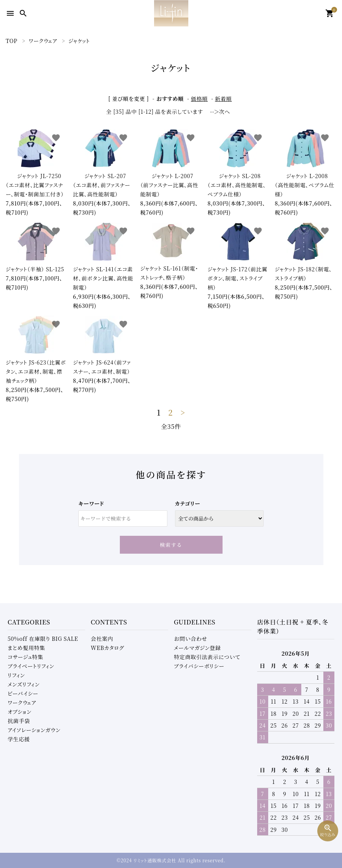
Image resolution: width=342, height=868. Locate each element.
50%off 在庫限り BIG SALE (43, 639)
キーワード (91, 503)
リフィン (16, 675)
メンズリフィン (24, 684)
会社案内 (102, 639)
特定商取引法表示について (207, 657)
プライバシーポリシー (199, 666)
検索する (171, 545)
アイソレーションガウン (34, 730)
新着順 (223, 99)
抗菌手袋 (19, 721)
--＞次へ (220, 111)
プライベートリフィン (31, 666)
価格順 (199, 99)
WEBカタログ (108, 648)
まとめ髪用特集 (26, 648)
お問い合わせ (191, 639)
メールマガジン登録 (197, 648)
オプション (20, 712)
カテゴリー (188, 503)
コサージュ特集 (25, 657)
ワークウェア (22, 702)
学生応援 (19, 739)
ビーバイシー (23, 693)
